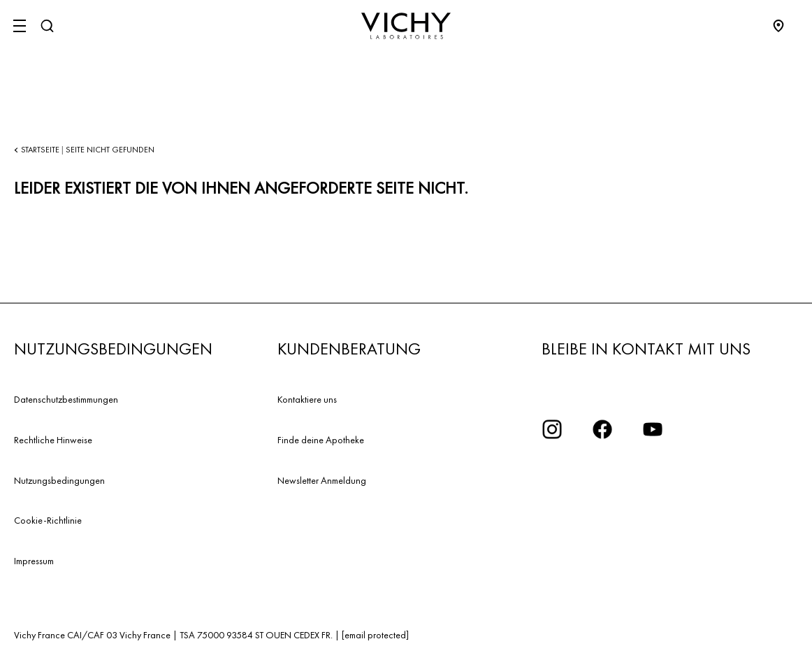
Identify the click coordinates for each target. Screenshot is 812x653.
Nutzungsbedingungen (59, 480)
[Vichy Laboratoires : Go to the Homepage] (406, 26)
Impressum (34, 561)
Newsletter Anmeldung (322, 480)
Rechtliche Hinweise (53, 440)
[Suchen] (47, 26)
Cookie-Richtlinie (48, 520)
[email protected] (375, 635)
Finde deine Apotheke (321, 440)
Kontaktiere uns (307, 399)
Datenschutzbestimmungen (66, 399)
